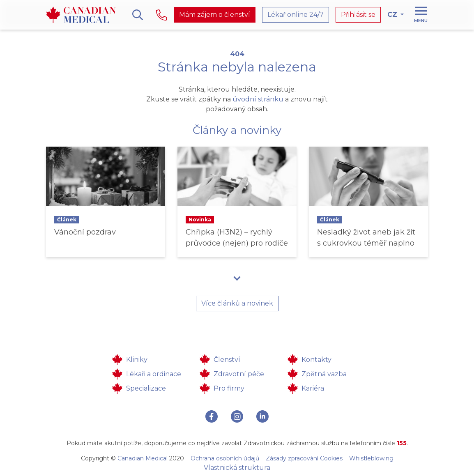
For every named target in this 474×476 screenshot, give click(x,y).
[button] (237, 278)
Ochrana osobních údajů (225, 458)
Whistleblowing (371, 458)
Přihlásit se (358, 15)
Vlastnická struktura (237, 468)
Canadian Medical (143, 458)
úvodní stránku (258, 99)
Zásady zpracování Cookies (304, 458)
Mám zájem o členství (215, 15)
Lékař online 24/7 (296, 15)
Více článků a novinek (237, 303)
